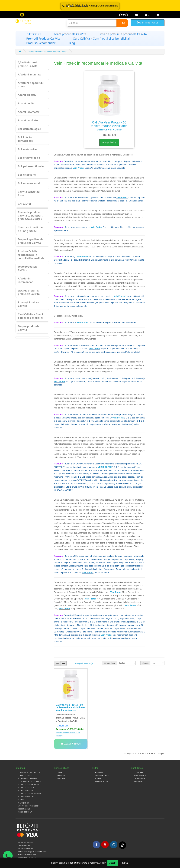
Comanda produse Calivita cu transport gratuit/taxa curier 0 (30, 215)
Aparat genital (27, 103)
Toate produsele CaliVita (70, 34)
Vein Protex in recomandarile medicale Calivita (47, 52)
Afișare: (145, 663)
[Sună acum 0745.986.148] (90, 6)
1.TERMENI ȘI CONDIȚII (29, 772)
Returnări (61, 775)
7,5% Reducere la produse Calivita (28, 64)
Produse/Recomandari (41, 43)
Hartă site (61, 778)
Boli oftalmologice (29, 158)
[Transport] (136, 15)
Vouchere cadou (102, 775)
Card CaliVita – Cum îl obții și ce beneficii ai (101, 39)
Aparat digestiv (27, 95)
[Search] (122, 23)
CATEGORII (34, 34)
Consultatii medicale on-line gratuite (30, 229)
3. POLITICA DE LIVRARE (30, 781)
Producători (100, 772)
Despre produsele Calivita (29, 328)
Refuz (125, 863)
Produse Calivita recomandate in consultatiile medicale (31, 255)
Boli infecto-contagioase (25, 139)
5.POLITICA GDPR (26, 788)
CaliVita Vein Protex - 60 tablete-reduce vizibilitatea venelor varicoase (109, 126)
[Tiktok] (122, 845)
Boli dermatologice (29, 129)
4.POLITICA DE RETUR (29, 785)
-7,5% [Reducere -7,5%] (124, 15)
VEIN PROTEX (105, 467)
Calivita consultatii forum (29, 193)
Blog (72, 43)
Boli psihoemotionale (31, 166)
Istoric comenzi (140, 775)
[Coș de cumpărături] (158, 15)
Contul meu (139, 772)
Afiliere (98, 778)
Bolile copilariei (27, 175)
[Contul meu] (147, 15)
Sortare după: (110, 663)
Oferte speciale (102, 781)
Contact (60, 772)
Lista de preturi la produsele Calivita (123, 34)
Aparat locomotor (29, 112)
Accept (113, 863)
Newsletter (138, 781)
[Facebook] (96, 845)
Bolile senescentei (29, 183)
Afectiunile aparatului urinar (31, 85)
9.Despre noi (24, 803)
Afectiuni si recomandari (26, 280)
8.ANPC (22, 800)
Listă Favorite (139, 778)
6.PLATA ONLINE (26, 791)
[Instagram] (114, 845)
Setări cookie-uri (25, 812)
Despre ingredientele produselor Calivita (31, 241)
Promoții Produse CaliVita (43, 39)
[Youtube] (105, 845)
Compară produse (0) (84, 663)
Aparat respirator (28, 120)
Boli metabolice (27, 149)
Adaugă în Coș (109, 142)
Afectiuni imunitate (30, 74)
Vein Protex (78, 168)
